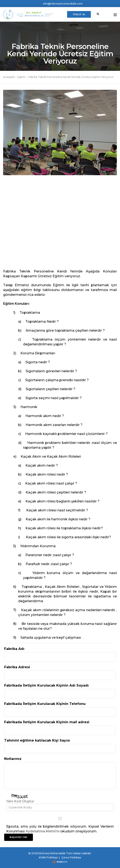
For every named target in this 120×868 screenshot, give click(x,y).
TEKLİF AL (79, 14)
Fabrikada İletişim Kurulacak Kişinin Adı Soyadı (46, 685)
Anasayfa (9, 77)
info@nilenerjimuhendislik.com (63, 4)
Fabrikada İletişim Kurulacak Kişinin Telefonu (45, 704)
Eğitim (21, 77)
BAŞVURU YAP (19, 837)
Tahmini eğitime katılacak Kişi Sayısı (37, 740)
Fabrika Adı (14, 649)
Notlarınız (13, 759)
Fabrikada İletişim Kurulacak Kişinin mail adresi (47, 722)
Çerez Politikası (71, 857)
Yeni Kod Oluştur (20, 801)
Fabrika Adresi (17, 667)
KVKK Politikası (48, 857)
